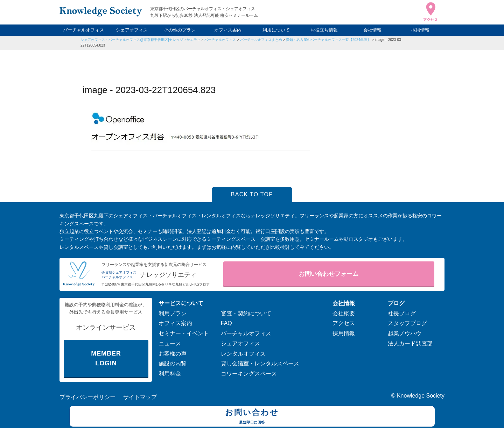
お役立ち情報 (324, 30)
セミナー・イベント (184, 333)
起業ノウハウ (405, 333)
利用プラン (173, 313)
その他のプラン (180, 30)
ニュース (170, 343)
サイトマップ (140, 397)
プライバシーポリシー (87, 397)
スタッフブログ (407, 323)
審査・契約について (246, 313)
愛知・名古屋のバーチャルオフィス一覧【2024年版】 (328, 40)
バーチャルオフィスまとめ (261, 40)
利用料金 (170, 374)
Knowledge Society (421, 396)
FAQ (226, 323)
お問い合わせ (252, 417)
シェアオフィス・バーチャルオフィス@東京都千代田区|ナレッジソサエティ (141, 40)
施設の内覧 (173, 363)
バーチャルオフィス (83, 30)
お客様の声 (173, 354)
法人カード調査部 (410, 343)
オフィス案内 (228, 30)
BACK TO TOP (252, 194)
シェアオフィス (132, 30)
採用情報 (420, 30)
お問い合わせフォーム (329, 274)
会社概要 (344, 313)
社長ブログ (402, 313)
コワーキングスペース (249, 374)
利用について (276, 30)
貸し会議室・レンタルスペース (260, 363)
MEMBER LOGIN (106, 359)
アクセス (344, 323)
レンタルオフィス (243, 354)
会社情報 (372, 30)
